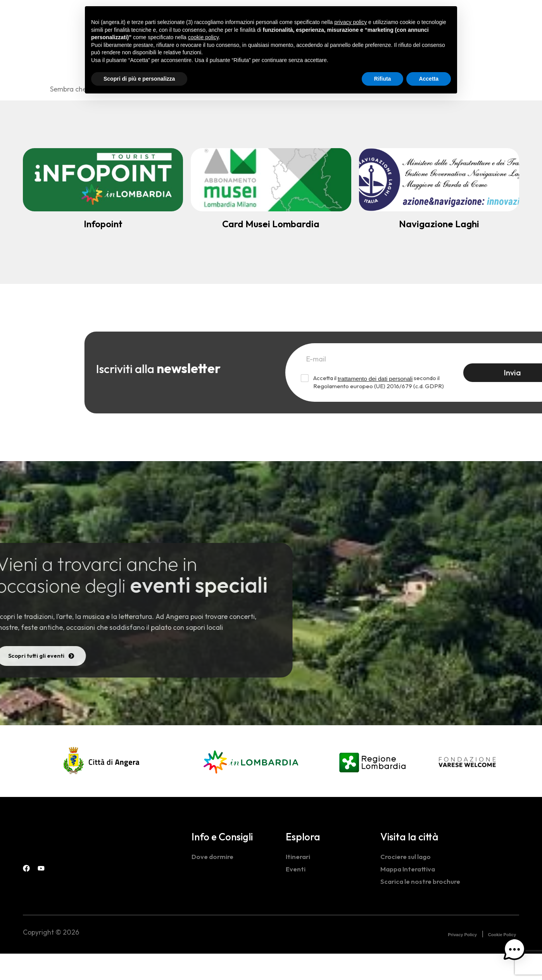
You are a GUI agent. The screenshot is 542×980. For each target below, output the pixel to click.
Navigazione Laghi (439, 224)
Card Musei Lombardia (271, 224)
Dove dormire (214, 883)
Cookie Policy (502, 961)
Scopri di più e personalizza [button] (139, 79)
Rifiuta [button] (383, 79)
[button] (518, 954)
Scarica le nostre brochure (422, 908)
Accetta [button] (429, 79)
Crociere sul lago (407, 883)
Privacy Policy (462, 961)
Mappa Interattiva (409, 895)
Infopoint (103, 224)
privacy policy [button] (350, 22)
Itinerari (299, 883)
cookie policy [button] (203, 37)
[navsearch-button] (484, 16)
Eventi (296, 895)
